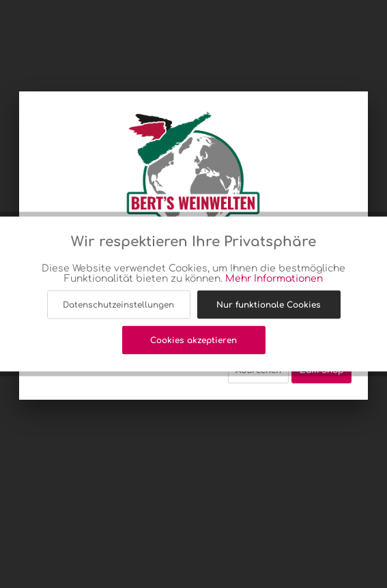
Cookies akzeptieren (193, 340)
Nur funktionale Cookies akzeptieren (269, 310)
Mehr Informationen (274, 279)
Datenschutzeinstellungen (118, 305)
